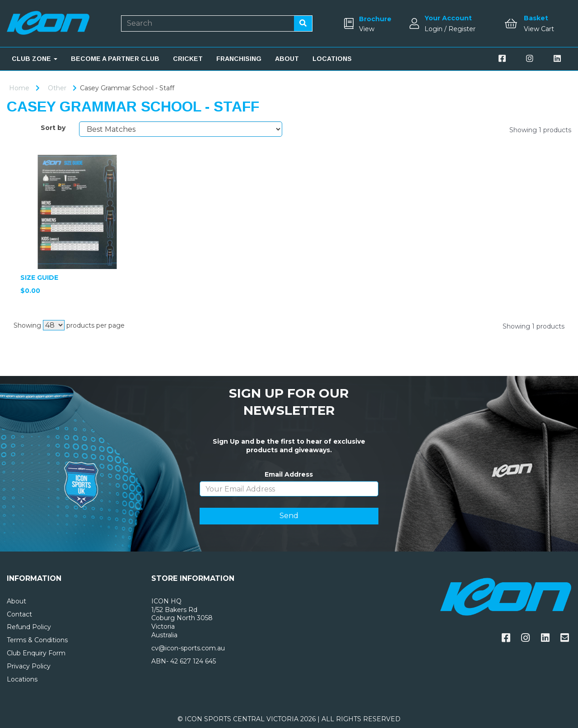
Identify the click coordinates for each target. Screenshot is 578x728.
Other (57, 88)
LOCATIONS (332, 59)
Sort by (53, 128)
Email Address (289, 474)
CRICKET (188, 59)
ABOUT (287, 59)
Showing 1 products (540, 130)
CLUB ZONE (35, 59)
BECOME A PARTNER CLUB (115, 59)
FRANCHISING (239, 59)
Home (19, 88)
